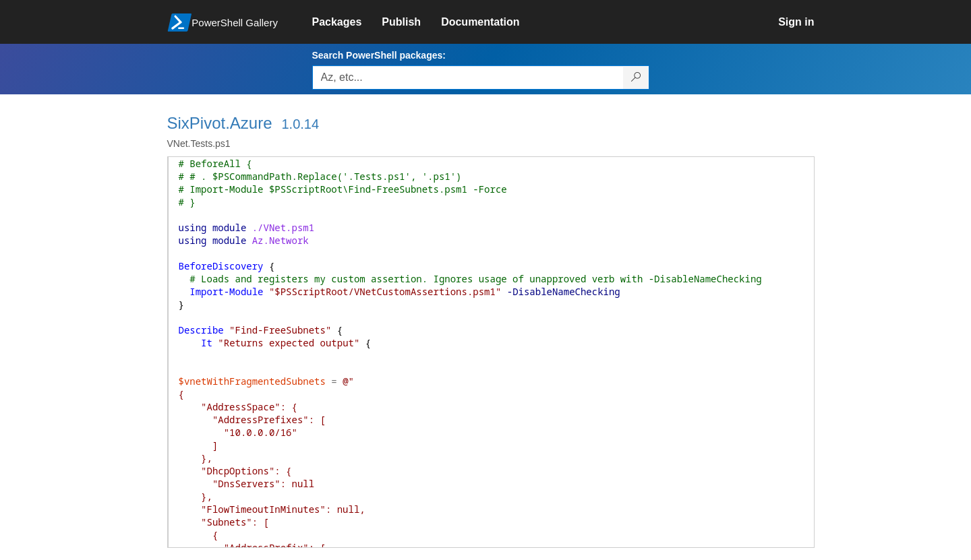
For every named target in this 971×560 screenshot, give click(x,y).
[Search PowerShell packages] (636, 77)
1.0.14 (300, 124)
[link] (347, 22)
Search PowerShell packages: (379, 55)
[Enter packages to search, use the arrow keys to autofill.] (468, 77)
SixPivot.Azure (220, 123)
